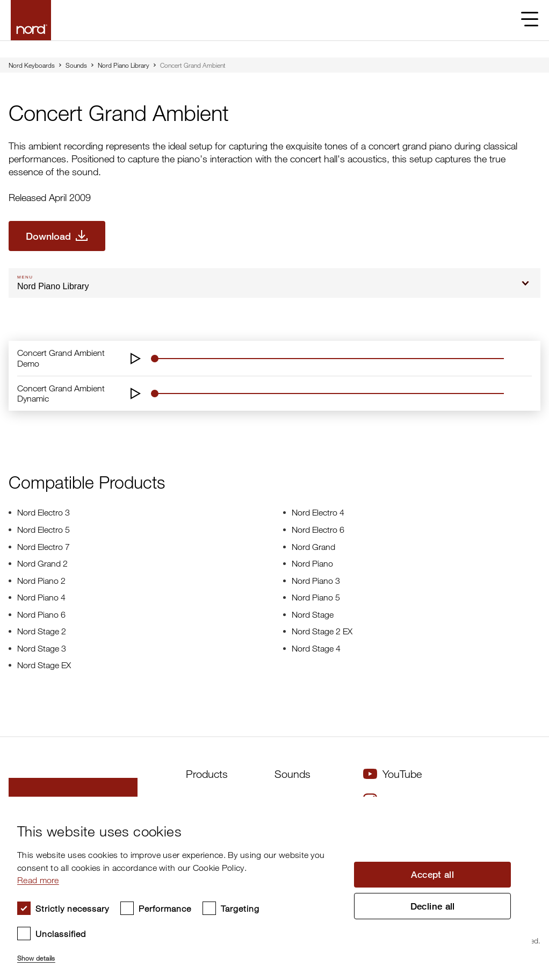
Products (207, 774)
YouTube (392, 774)
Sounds (76, 65)
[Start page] (31, 20)
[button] (179, 954)
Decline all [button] (432, 907)
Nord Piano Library (124, 65)
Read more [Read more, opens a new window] (38, 880)
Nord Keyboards (32, 65)
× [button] (520, 808)
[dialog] (266, 888)
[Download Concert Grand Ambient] (57, 236)
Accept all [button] (432, 874)
